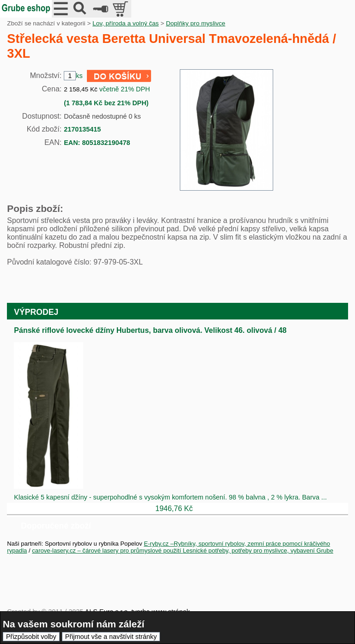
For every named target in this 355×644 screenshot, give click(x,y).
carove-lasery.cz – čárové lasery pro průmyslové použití (107, 551)
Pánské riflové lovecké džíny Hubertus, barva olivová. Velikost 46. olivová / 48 (150, 330)
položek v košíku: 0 (121, 9)
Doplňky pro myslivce (196, 23)
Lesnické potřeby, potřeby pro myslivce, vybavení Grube (258, 551)
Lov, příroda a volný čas (125, 23)
